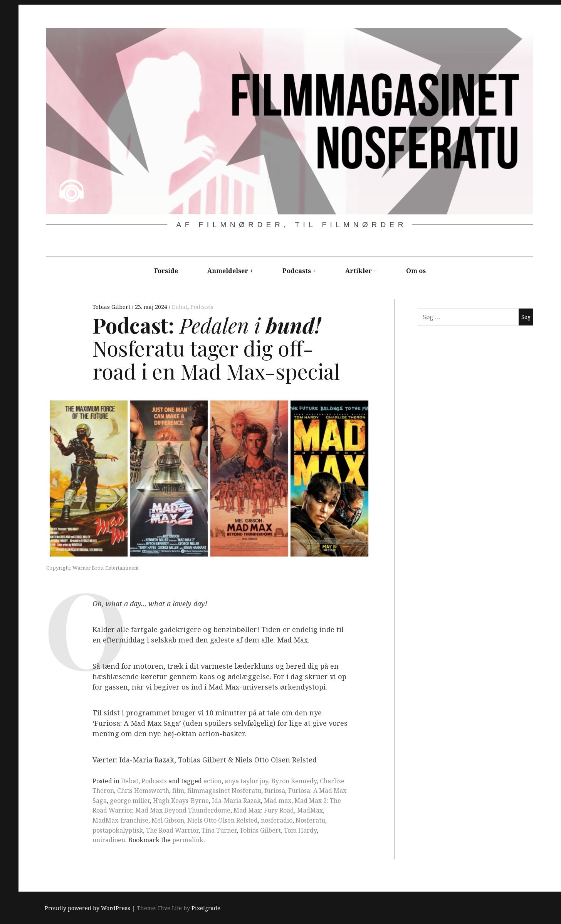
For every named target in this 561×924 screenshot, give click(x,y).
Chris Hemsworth (143, 791)
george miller (130, 801)
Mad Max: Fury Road (264, 810)
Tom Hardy (300, 830)
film (178, 791)
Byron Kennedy (294, 781)
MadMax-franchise (120, 820)
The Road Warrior (172, 830)
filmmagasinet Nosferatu (224, 791)
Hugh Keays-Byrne (181, 801)
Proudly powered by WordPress (87, 908)
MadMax (310, 810)
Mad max (278, 801)
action (212, 781)
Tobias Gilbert (112, 307)
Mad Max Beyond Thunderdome (183, 810)
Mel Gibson (168, 820)
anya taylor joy (246, 781)
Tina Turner (219, 830)
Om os (416, 271)
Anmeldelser (228, 271)
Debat (180, 307)
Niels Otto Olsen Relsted (223, 820)
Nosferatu (310, 820)
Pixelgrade (206, 908)
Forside (166, 271)
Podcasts (297, 271)
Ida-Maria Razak (236, 801)
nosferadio (277, 820)
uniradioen (109, 840)
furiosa (275, 791)
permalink (188, 840)
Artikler (359, 271)
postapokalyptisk (118, 830)
